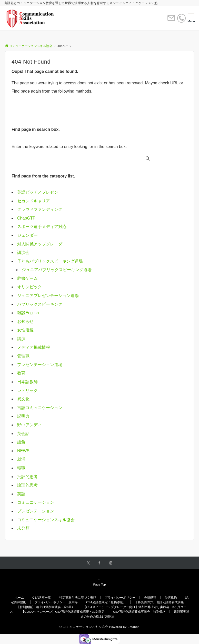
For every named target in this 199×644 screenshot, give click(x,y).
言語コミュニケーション (40, 408)
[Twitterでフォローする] (88, 563)
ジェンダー (27, 235)
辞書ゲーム (27, 278)
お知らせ (25, 321)
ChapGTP (26, 218)
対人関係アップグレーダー (42, 244)
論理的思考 (27, 485)
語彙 (21, 442)
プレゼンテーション (36, 511)
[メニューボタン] (191, 18)
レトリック (27, 390)
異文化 (23, 399)
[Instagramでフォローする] (111, 563)
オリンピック (29, 287)
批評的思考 (27, 477)
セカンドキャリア (34, 201)
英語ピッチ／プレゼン (38, 192)
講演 (21, 339)
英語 (21, 494)
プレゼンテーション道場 (40, 365)
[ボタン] (171, 20)
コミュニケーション (36, 502)
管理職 (23, 356)
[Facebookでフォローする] (99, 563)
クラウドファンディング (40, 209)
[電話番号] (181, 18)
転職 (21, 468)
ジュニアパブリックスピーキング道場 (57, 270)
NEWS (23, 451)
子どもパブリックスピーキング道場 (50, 261)
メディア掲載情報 (34, 347)
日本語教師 (27, 382)
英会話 (23, 434)
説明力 (23, 416)
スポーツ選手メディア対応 (42, 227)
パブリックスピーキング (40, 304)
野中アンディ (29, 425)
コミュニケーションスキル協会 (46, 520)
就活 (21, 459)
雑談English (28, 313)
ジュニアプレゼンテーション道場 (48, 296)
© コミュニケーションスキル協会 (84, 627)
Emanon (133, 627)
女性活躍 (25, 330)
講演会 (23, 252)
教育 (21, 373)
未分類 (23, 528)
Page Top (99, 582)
